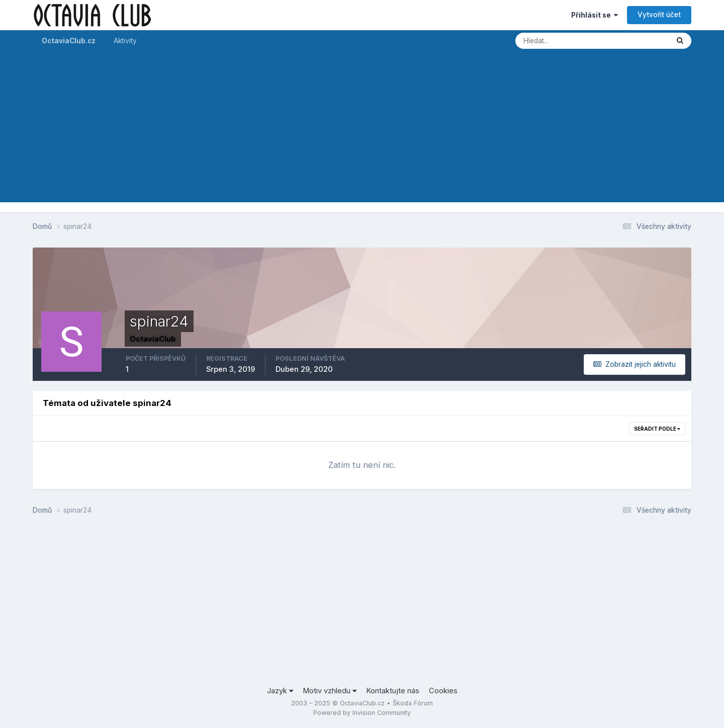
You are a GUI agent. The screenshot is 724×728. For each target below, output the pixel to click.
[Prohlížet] (556, 41)
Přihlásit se (595, 15)
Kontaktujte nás (393, 691)
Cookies (443, 691)
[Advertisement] (362, 132)
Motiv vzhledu (330, 691)
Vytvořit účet (659, 15)
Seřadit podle (657, 429)
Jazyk (280, 691)
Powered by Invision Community (362, 713)
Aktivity (125, 41)
